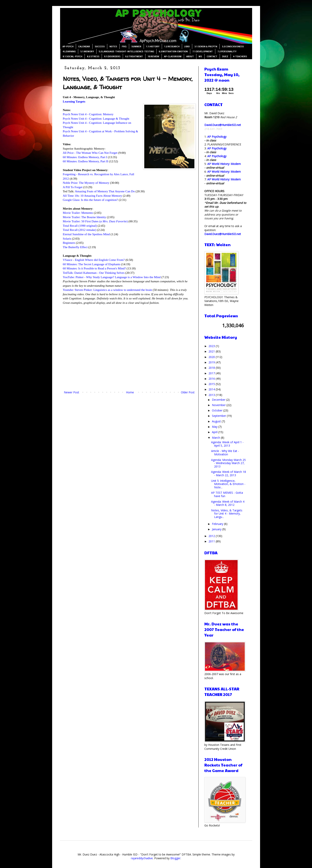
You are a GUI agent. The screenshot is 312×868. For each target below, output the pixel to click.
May (215, 427)
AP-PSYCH (68, 46)
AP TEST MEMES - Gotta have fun (227, 494)
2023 (212, 346)
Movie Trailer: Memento (78, 213)
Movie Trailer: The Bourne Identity (85, 217)
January (217, 529)
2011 (212, 541)
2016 (212, 379)
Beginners (69, 243)
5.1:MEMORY (87, 51)
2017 (212, 373)
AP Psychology (217, 137)
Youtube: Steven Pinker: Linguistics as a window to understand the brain (107, 290)
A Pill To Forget (73, 187)
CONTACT (212, 56)
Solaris (67, 239)
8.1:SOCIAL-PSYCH (72, 56)
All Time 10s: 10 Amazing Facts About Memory (93, 196)
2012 (212, 536)
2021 (212, 351)
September (219, 416)
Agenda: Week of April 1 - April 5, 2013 (227, 444)
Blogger (175, 858)
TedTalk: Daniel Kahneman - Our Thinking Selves (94, 273)
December (219, 400)
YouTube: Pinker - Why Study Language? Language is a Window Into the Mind (112, 277)
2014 (212, 389)
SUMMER (136, 46)
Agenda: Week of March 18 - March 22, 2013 (229, 473)
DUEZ (225, 56)
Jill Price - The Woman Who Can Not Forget (90, 153)
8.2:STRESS (93, 56)
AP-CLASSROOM (173, 56)
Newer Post (72, 392)
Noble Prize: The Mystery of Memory (86, 183)
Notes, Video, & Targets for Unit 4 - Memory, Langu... (227, 514)
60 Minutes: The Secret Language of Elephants (92, 264)
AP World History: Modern (224, 164)
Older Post (188, 392)
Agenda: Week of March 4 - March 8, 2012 (228, 503)
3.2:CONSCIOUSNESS (233, 46)
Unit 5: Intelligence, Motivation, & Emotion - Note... (228, 484)
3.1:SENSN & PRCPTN (206, 46)
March (216, 438)
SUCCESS (100, 46)
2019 (212, 362)
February (218, 524)
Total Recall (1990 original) (80, 226)
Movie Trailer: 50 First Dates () (95, 221)
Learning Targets (74, 101)
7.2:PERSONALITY (227, 51)
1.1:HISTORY (153, 46)
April (215, 432)
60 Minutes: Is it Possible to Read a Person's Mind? (94, 268)
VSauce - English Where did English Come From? (94, 260)
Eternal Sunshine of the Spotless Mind (86, 234)
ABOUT (190, 56)
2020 (212, 357)
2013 (212, 395)
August (217, 421)
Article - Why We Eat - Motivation (225, 453)
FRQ (124, 46)
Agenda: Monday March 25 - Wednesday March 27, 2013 (228, 463)
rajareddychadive (142, 858)
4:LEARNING (69, 51)
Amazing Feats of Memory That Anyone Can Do (105, 191)
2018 (212, 368)
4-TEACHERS (240, 56)
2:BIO (187, 46)
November (219, 405)
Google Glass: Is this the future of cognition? (90, 200)
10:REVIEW (153, 56)
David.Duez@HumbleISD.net (223, 125)
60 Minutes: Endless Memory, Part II (86, 161)
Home (130, 392)
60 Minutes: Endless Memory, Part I (85, 157)
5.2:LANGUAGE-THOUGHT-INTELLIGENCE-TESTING (126, 51)
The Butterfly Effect (75, 247)
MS (200, 56)
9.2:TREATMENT (134, 56)
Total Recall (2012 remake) (80, 230)
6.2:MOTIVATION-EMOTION (173, 51)
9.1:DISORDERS (112, 56)
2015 (212, 384)
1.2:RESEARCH (172, 46)
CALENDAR (84, 46)
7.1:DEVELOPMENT (203, 51)
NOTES (113, 46)
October (218, 410)
